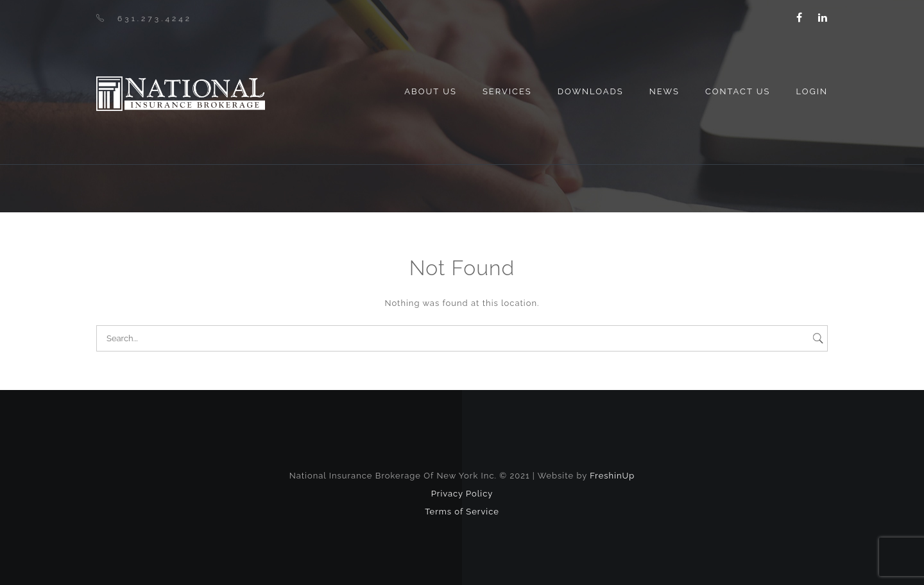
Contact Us (738, 91)
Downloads (591, 91)
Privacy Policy (462, 494)
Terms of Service (462, 512)
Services (507, 91)
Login (812, 91)
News (664, 91)
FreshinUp (612, 476)
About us (431, 91)
